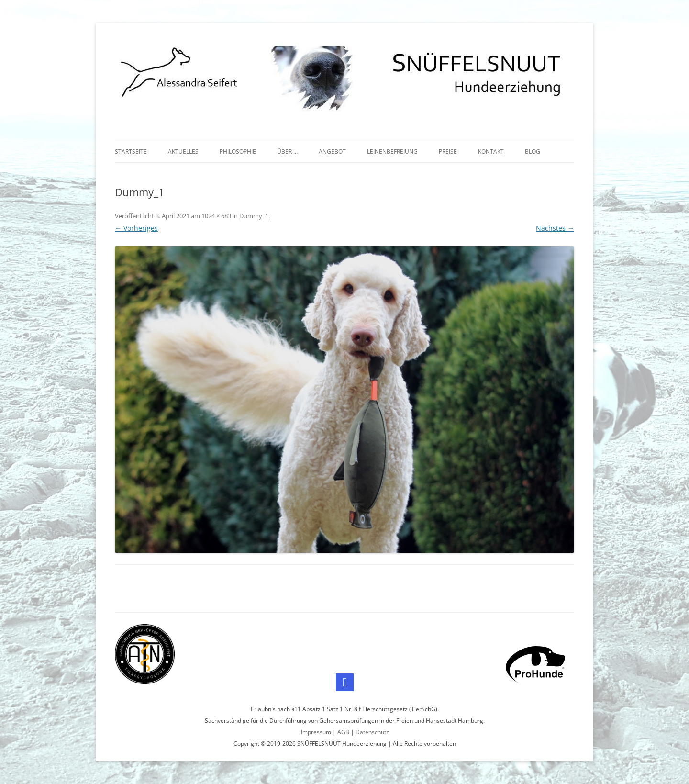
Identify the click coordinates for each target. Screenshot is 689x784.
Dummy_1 (254, 216)
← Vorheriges (136, 228)
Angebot (332, 151)
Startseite (131, 151)
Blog (533, 151)
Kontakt (491, 151)
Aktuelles (183, 151)
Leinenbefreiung (392, 151)
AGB (343, 732)
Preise (448, 151)
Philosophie (238, 151)
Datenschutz (372, 732)
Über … (287, 151)
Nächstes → (555, 228)
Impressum (316, 732)
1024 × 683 (216, 216)
